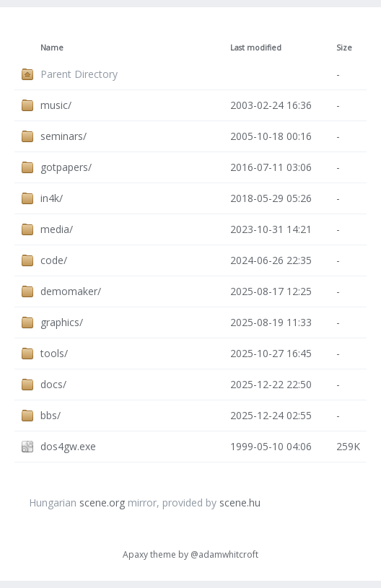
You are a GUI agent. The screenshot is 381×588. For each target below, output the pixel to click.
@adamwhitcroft (224, 554)
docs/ (53, 384)
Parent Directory (79, 74)
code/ (54, 260)
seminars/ (63, 136)
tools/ (54, 353)
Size (344, 48)
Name (52, 48)
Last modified (256, 48)
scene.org (102, 503)
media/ (57, 229)
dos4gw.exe (68, 446)
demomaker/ (71, 291)
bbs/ (51, 415)
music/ (56, 105)
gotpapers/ (66, 167)
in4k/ (52, 198)
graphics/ (62, 322)
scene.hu (240, 503)
